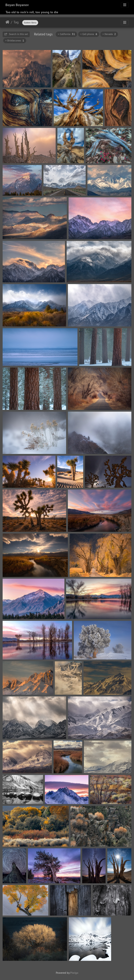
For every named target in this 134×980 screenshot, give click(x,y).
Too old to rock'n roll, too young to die (32, 12)
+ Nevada (109, 34)
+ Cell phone (89, 34)
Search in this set (16, 34)
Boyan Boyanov (17, 5)
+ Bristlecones (15, 40)
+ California (66, 34)
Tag (16, 22)
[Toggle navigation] (125, 5)
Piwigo (74, 973)
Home (7, 22)
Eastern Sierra (30, 23)
